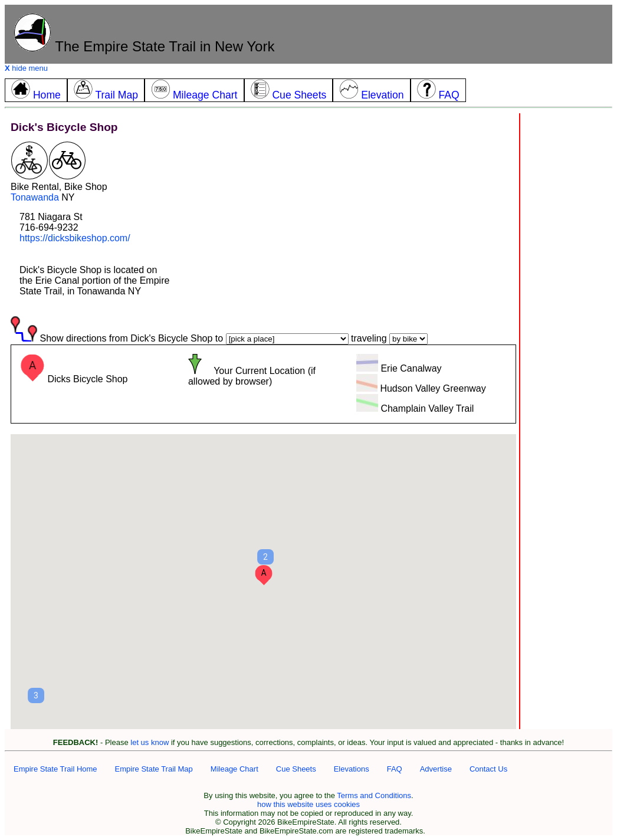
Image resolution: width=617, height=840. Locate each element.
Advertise (436, 769)
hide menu (26, 68)
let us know (150, 742)
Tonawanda (35, 197)
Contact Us (488, 769)
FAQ (395, 769)
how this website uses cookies (308, 804)
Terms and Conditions (374, 795)
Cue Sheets (296, 769)
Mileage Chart (234, 769)
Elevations (352, 769)
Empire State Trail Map (154, 769)
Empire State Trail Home (55, 769)
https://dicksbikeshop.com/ (75, 238)
